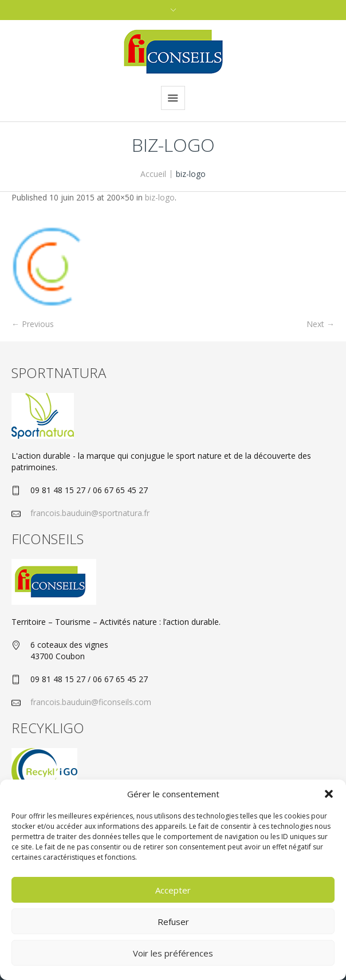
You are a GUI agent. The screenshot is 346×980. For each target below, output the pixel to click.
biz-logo (160, 197)
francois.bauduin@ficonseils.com (91, 702)
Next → (321, 324)
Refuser (173, 922)
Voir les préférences (173, 953)
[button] (329, 794)
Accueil (153, 174)
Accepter (173, 890)
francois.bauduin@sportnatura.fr (90, 513)
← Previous (33, 324)
